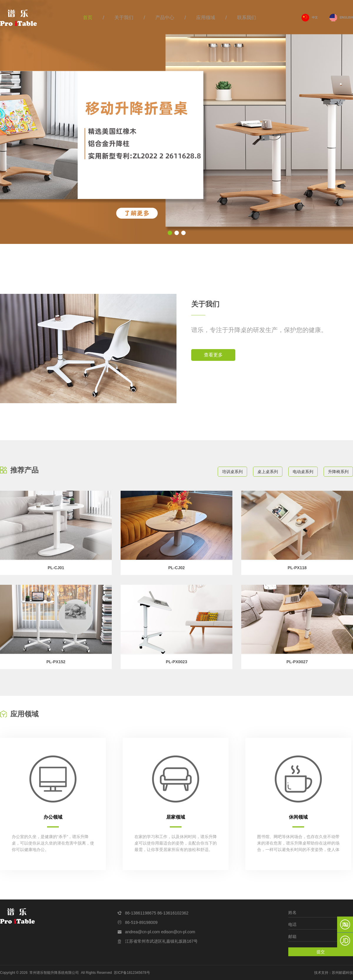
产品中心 (165, 17)
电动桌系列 (303, 472)
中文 (315, 17)
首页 (88, 17)
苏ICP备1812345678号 (132, 973)
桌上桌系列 (268, 472)
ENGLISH (347, 17)
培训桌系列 (232, 472)
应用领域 (206, 17)
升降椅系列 (338, 472)
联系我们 (247, 17)
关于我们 (124, 17)
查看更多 (213, 355)
